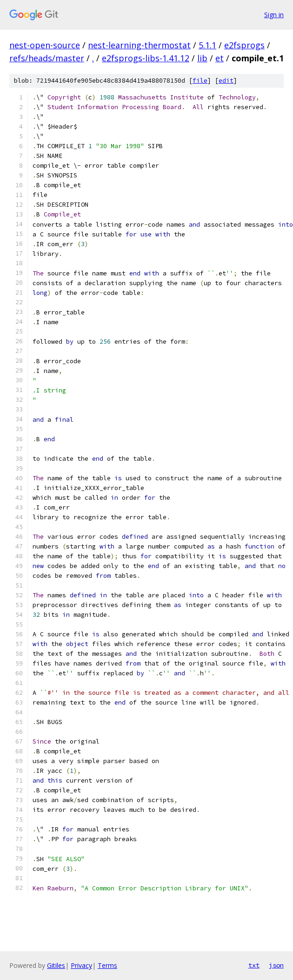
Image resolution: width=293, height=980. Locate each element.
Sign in (274, 15)
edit (226, 81)
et (220, 58)
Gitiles (56, 965)
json (276, 965)
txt (254, 965)
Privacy (81, 965)
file (200, 81)
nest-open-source (45, 45)
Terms (107, 965)
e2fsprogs (244, 45)
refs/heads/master (47, 58)
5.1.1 (207, 45)
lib (202, 58)
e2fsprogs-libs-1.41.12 (146, 58)
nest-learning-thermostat (139, 45)
